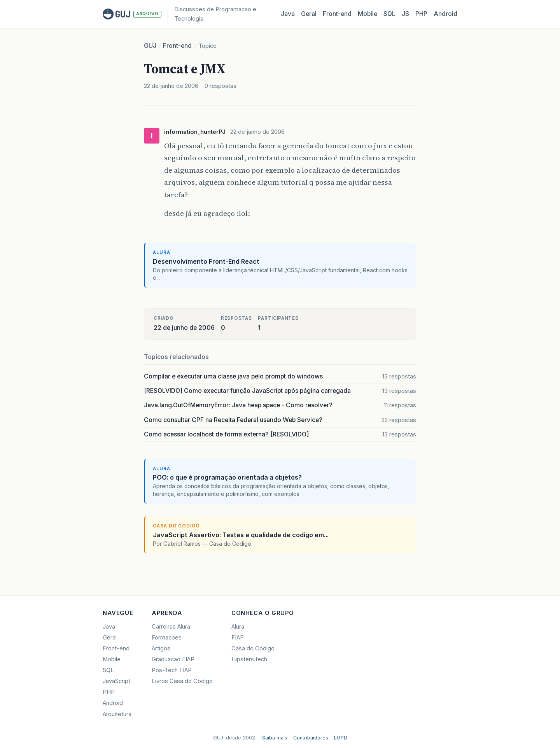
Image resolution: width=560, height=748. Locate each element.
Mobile (367, 14)
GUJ (150, 46)
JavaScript (116, 681)
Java (288, 14)
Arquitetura (117, 714)
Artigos (161, 648)
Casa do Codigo (253, 648)
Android (445, 14)
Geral (309, 14)
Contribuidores (311, 738)
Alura (238, 627)
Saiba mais (275, 738)
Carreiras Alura (171, 627)
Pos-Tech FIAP (172, 670)
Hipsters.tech (249, 659)
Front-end (177, 46)
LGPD (341, 738)
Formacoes (167, 638)
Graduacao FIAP (173, 659)
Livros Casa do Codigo (182, 681)
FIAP (238, 638)
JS (405, 14)
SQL (389, 14)
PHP (421, 14)
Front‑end (337, 14)
